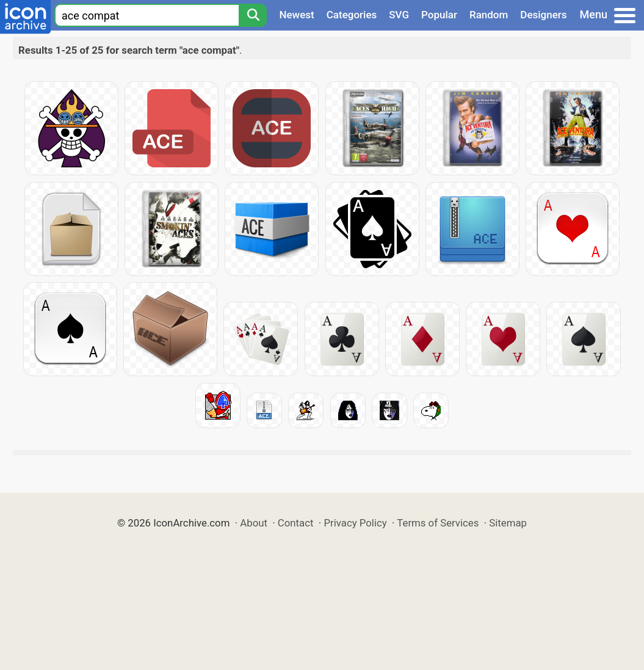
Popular (439, 15)
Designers (543, 15)
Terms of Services (438, 523)
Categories (352, 15)
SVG (399, 15)
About (254, 523)
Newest (296, 15)
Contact (296, 523)
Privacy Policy (355, 523)
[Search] (253, 15)
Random (489, 15)
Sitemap (508, 523)
